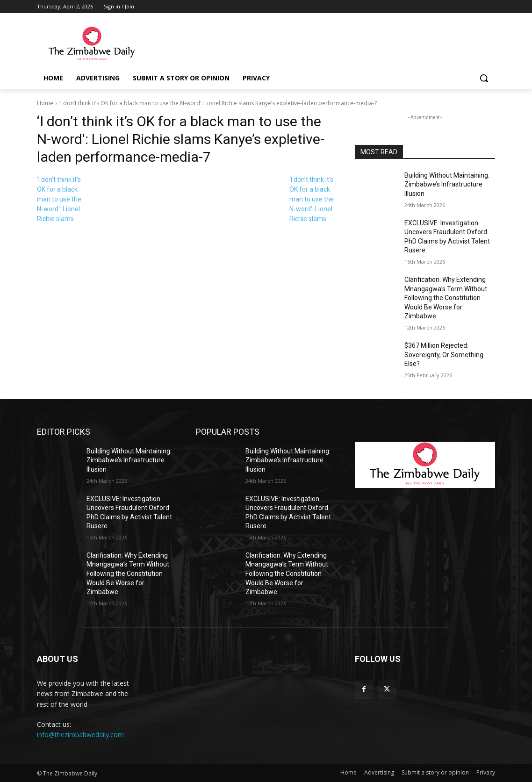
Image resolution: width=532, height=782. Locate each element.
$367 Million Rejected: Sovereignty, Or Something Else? (444, 355)
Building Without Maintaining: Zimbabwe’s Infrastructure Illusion (447, 184)
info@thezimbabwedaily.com (80, 735)
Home (45, 103)
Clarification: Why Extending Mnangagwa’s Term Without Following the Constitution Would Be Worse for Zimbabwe (446, 298)
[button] (484, 78)
